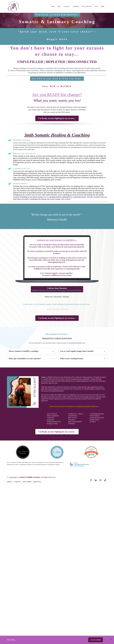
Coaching (66, 6)
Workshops (76, 6)
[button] (53, 351)
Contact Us (18, 482)
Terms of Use (37, 482)
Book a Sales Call (87, 6)
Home (53, 6)
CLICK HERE (96, 640)
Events (96, 6)
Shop (102, 6)
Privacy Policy (27, 482)
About (59, 6)
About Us (10, 482)
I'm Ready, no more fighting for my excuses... (57, 118)
